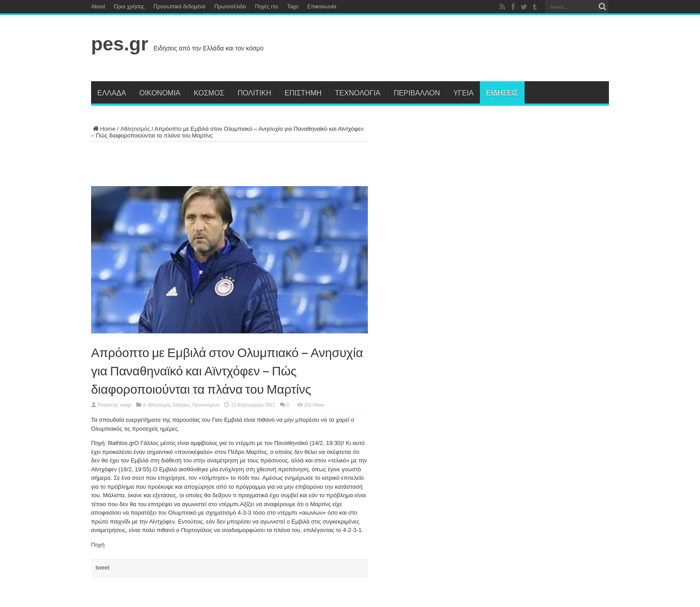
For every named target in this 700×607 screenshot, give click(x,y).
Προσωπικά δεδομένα (179, 7)
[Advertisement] (446, 50)
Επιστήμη (303, 92)
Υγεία (464, 92)
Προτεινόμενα (206, 405)
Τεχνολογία (358, 92)
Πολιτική (254, 92)
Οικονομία (160, 92)
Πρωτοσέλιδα (230, 7)
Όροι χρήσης (129, 7)
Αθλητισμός (135, 129)
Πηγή (98, 545)
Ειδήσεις (502, 92)
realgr (126, 405)
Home (103, 129)
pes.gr (120, 44)
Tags (293, 7)
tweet (102, 568)
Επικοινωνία (322, 7)
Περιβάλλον (417, 92)
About (98, 7)
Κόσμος (209, 92)
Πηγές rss (267, 7)
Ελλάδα (112, 92)
